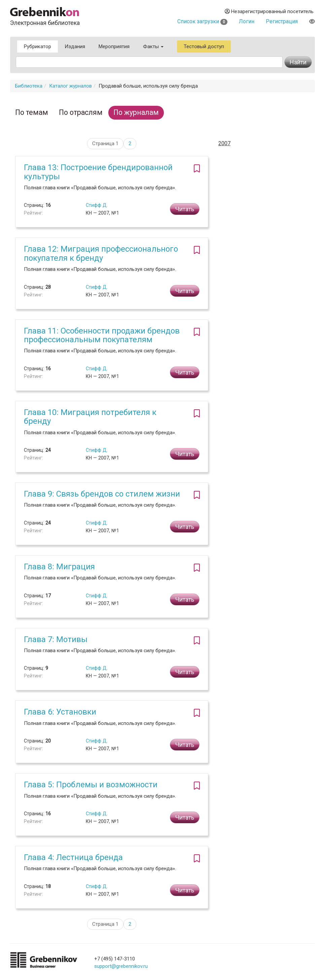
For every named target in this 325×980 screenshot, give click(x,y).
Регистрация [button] (282, 21)
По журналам (136, 112)
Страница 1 (105, 144)
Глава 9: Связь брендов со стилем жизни (102, 494)
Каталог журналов (70, 86)
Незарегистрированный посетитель (269, 11)
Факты (153, 46)
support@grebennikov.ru (121, 966)
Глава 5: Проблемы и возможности (91, 785)
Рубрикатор (38, 46)
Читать (185, 209)
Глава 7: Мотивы (56, 639)
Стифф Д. (97, 205)
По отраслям (81, 112)
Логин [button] (247, 21)
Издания (75, 46)
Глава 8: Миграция (59, 567)
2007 (224, 144)
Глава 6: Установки (60, 712)
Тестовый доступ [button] (204, 46)
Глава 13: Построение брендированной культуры (98, 172)
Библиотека (29, 86)
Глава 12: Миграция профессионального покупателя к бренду (101, 253)
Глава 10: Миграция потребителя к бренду (90, 417)
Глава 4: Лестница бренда (73, 857)
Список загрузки (202, 21)
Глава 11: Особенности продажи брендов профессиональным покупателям (102, 335)
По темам (32, 112)
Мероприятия (114, 46)
